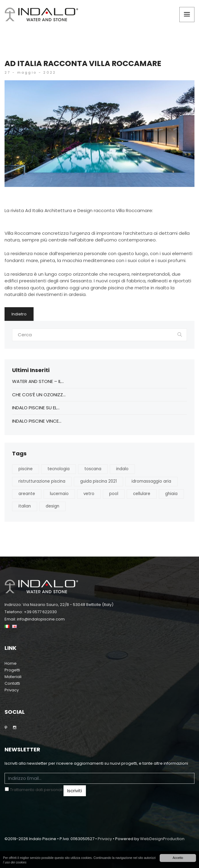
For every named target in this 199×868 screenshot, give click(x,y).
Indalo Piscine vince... (37, 421)
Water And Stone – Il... (38, 381)
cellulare (142, 494)
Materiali (13, 677)
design (52, 506)
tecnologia (59, 469)
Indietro (19, 314)
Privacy (12, 690)
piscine (26, 469)
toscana (93, 469)
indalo (122, 469)
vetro (89, 494)
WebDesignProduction (162, 839)
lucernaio (59, 494)
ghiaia (171, 494)
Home (11, 663)
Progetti (12, 670)
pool (114, 494)
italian (25, 506)
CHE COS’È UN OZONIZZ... (39, 395)
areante (27, 494)
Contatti (12, 683)
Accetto (178, 858)
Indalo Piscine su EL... (36, 408)
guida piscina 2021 (98, 481)
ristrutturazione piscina (42, 481)
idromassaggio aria (151, 481)
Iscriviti (75, 791)
